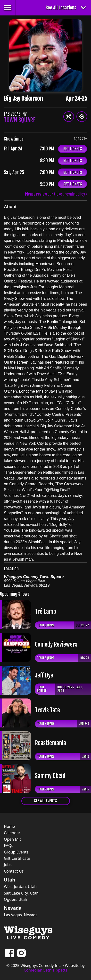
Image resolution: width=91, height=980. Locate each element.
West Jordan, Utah (20, 887)
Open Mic (13, 839)
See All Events (45, 801)
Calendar (12, 833)
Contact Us (14, 871)
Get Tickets (73, 149)
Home (9, 826)
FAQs (8, 846)
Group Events (16, 852)
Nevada (13, 908)
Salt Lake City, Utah (21, 893)
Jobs (8, 865)
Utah (10, 880)
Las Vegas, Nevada (21, 915)
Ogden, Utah (16, 899)
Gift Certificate (17, 858)
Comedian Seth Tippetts (45, 970)
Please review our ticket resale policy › (56, 194)
